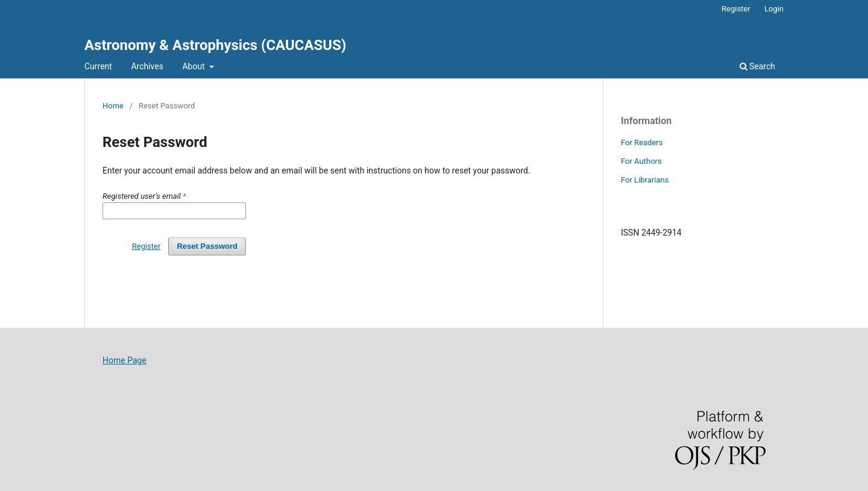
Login (774, 9)
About (194, 66)
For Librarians (645, 180)
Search (757, 66)
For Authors (641, 161)
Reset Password (207, 246)
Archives (147, 66)
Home (113, 106)
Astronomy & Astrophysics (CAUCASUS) (215, 45)
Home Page (124, 360)
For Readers (642, 142)
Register (736, 9)
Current (98, 66)
